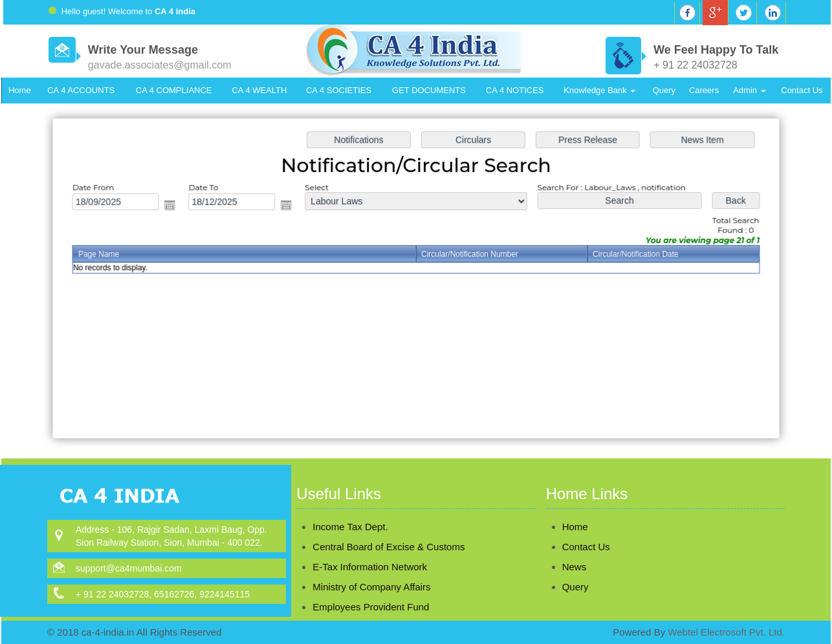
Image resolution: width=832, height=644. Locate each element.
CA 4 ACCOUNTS (81, 90)
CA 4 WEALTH (259, 90)
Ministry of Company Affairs (371, 571)
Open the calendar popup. (175, 207)
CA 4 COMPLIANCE (174, 90)
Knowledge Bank (599, 90)
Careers (704, 90)
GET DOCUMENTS (429, 90)
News (559, 567)
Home (20, 90)
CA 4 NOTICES (515, 90)
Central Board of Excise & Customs (389, 531)
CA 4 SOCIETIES (339, 90)
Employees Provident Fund (371, 591)
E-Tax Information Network (370, 551)
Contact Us (802, 90)
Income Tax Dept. (350, 511)
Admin (749, 90)
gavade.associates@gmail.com (160, 65)
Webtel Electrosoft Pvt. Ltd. (726, 632)
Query (664, 90)
